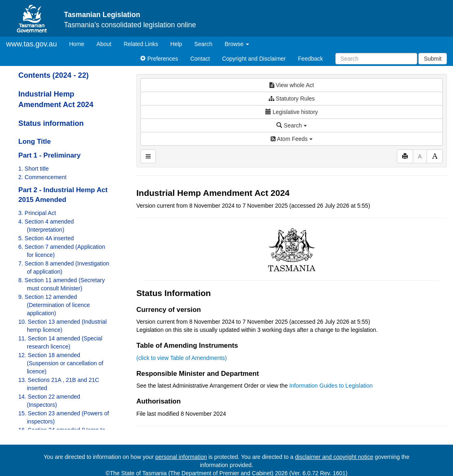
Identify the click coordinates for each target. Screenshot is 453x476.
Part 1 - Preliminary (49, 155)
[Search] (376, 59)
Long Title (35, 141)
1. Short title (34, 169)
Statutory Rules (292, 99)
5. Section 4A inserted (46, 238)
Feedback (310, 59)
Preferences (159, 59)
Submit (433, 59)
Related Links (141, 44)
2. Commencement (42, 177)
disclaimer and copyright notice (334, 457)
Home (80, 43)
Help (176, 44)
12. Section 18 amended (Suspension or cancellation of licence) (61, 363)
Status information (51, 123)
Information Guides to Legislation (331, 386)
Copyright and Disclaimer (254, 59)
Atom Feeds (291, 139)
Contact (200, 59)
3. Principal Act (37, 213)
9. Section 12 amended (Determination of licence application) (54, 305)
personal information (181, 457)
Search (203, 44)
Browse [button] (237, 44)
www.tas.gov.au (32, 44)
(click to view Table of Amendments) (182, 358)
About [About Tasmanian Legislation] (104, 44)
